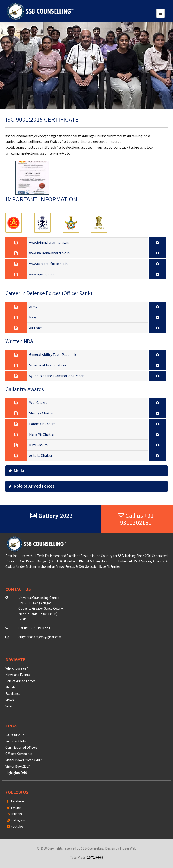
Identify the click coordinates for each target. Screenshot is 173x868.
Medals (18, 470)
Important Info (16, 741)
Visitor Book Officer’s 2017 (24, 760)
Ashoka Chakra (40, 455)
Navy (33, 317)
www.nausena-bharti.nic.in (49, 253)
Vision (10, 700)
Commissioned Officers (22, 747)
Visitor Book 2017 (17, 766)
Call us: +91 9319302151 (34, 628)
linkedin (14, 814)
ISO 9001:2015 (15, 735)
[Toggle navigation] (160, 13)
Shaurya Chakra (41, 413)
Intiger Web (128, 848)
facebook (16, 801)
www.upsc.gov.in (41, 274)
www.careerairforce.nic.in (48, 264)
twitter (14, 808)
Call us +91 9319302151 (136, 519)
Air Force (36, 328)
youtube (15, 826)
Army (33, 307)
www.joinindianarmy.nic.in (49, 242)
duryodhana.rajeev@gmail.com (40, 637)
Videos (10, 706)
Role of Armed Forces (32, 486)
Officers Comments (19, 754)
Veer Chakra (38, 402)
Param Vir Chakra (42, 424)
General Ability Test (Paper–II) (52, 354)
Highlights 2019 (16, 773)
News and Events (18, 675)
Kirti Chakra (38, 445)
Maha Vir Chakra (41, 434)
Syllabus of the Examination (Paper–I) (58, 376)
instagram (16, 820)
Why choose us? (17, 668)
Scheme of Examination (47, 365)
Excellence (13, 694)
